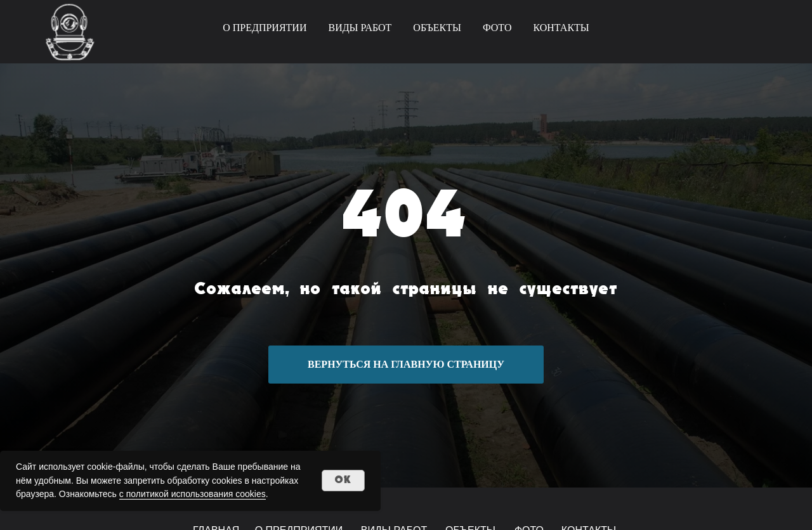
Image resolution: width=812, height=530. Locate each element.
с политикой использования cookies (193, 494)
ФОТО (497, 28)
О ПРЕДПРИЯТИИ (265, 28)
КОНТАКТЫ (561, 28)
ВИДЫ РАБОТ (360, 28)
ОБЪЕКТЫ (437, 28)
